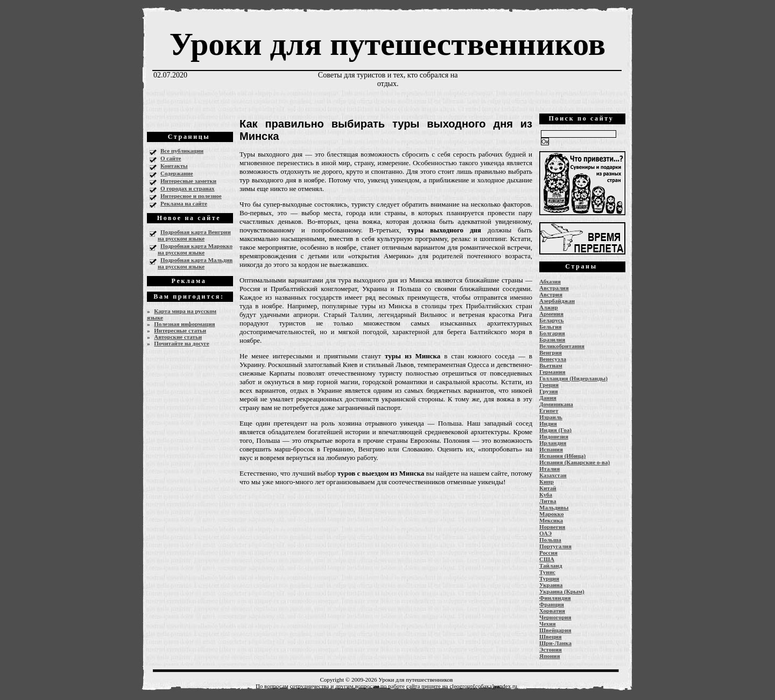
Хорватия (552, 611)
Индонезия (554, 436)
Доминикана (556, 404)
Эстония (551, 649)
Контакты (174, 166)
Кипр (547, 482)
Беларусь (552, 320)
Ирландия (553, 443)
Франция (552, 604)
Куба (546, 494)
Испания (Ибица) (562, 456)
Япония (549, 656)
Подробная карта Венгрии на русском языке (194, 235)
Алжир (549, 307)
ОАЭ (545, 533)
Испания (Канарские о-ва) (575, 462)
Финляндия (555, 598)
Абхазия (550, 281)
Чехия (548, 624)
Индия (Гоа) (555, 430)
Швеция (551, 637)
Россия (548, 553)
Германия (552, 372)
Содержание (177, 173)
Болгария (552, 333)
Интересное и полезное (191, 196)
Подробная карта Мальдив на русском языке (195, 263)
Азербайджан (557, 301)
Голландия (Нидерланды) (573, 378)
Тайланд (551, 565)
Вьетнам (551, 365)
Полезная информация (184, 324)
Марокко (552, 514)
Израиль (551, 417)
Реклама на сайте (184, 203)
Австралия (554, 288)
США (547, 559)
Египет (549, 411)
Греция (549, 385)
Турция (549, 578)
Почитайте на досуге (181, 343)
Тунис (547, 572)
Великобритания (562, 346)
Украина (551, 585)
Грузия (549, 391)
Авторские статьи (178, 337)
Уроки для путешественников (387, 44)
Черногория (555, 617)
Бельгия (550, 327)
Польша (550, 540)
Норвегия (552, 527)
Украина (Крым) (562, 591)
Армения (551, 314)
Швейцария (555, 630)
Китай (548, 488)
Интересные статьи (180, 330)
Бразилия (552, 340)
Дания (548, 398)
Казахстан (553, 475)
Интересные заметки (188, 181)
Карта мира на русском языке (182, 314)
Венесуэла (553, 359)
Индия (548, 423)
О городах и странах (188, 188)
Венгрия (551, 352)
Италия (549, 469)
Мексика (551, 520)
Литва (548, 501)
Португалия (555, 546)
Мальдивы (554, 507)
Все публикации (182, 151)
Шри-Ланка (555, 643)
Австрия (551, 294)
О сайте (171, 158)
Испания (551, 449)
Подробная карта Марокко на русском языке (195, 249)
